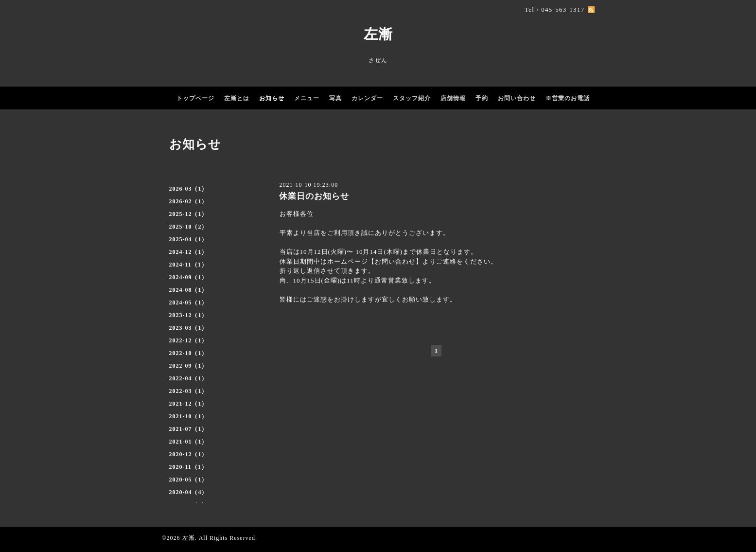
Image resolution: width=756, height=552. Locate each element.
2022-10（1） (189, 353)
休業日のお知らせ (314, 196)
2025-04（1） (189, 239)
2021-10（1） (189, 416)
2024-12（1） (189, 252)
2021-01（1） (189, 442)
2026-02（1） (189, 201)
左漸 (378, 34)
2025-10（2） (189, 227)
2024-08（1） (189, 290)
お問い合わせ (517, 98)
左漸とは (237, 98)
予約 (482, 98)
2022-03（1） (189, 391)
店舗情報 (453, 98)
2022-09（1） (189, 366)
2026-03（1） (189, 189)
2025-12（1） (189, 214)
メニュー (307, 98)
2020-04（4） (189, 492)
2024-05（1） (189, 303)
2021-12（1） (189, 404)
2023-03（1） (189, 328)
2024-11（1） (188, 265)
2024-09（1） (189, 277)
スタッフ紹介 (412, 98)
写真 (335, 98)
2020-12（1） (189, 454)
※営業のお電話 (568, 98)
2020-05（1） (189, 480)
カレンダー (367, 98)
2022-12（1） (189, 340)
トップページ (195, 98)
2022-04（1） (189, 378)
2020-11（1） (188, 467)
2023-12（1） (189, 315)
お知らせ (272, 98)
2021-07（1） (189, 429)
